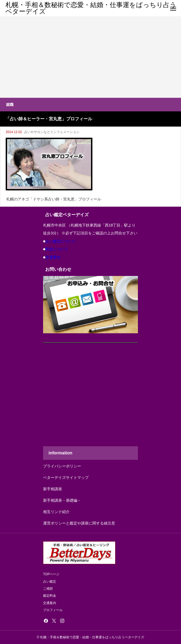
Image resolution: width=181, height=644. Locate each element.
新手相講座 (53, 489)
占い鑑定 (50, 582)
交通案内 (53, 257)
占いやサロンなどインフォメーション (52, 132)
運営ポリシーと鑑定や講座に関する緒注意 (79, 523)
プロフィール (53, 610)
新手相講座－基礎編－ (62, 500)
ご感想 (48, 589)
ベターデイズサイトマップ (66, 477)
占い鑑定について (60, 241)
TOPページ (51, 574)
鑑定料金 (50, 596)
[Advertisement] (90, 57)
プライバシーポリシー (62, 466)
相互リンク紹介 (56, 512)
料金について (57, 249)
